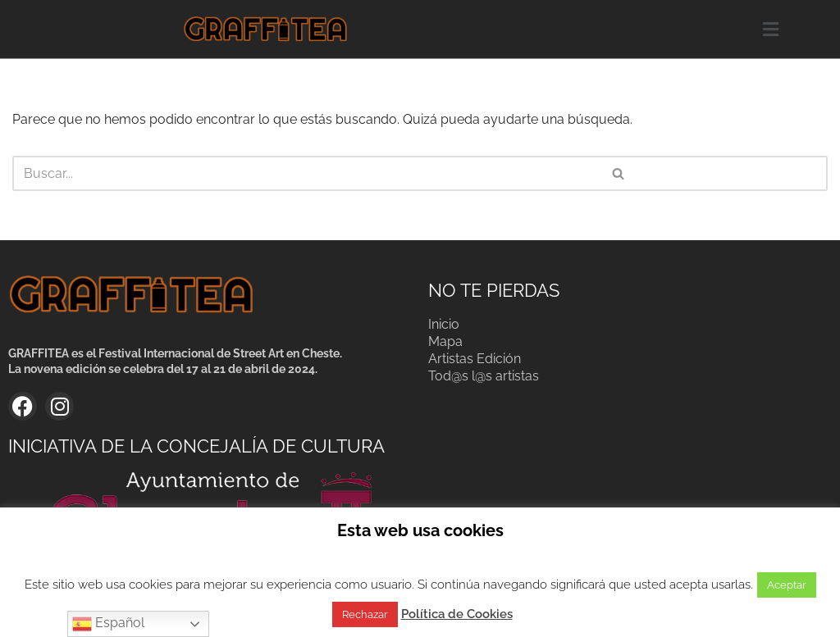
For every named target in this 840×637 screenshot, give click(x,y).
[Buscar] (212, 173)
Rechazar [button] (365, 614)
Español (108, 624)
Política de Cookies (457, 614)
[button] (770, 29)
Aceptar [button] (787, 585)
